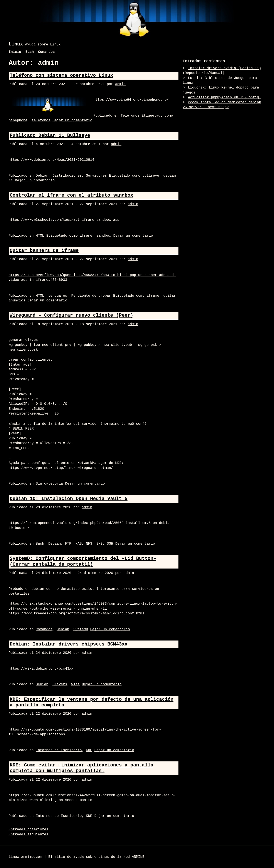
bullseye (151, 176)
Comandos (46, 52)
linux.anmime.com (25, 857)
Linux (16, 44)
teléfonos (41, 120)
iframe (86, 236)
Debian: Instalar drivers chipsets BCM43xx (69, 644)
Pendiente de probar (91, 296)
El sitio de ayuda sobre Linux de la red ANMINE (96, 857)
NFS (89, 544)
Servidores (96, 176)
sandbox (104, 236)
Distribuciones (67, 176)
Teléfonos (130, 116)
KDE (89, 750)
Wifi (76, 684)
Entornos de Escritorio (59, 750)
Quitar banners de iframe (44, 251)
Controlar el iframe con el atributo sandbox (72, 195)
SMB (100, 544)
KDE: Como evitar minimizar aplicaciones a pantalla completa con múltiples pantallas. (82, 768)
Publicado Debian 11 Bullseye (50, 136)
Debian (42, 176)
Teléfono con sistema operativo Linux (61, 76)
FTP (68, 544)
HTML (40, 236)
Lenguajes (58, 296)
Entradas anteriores (29, 830)
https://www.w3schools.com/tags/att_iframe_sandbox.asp (64, 220)
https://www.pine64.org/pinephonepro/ (131, 100)
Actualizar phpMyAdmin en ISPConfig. (225, 97)
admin (120, 84)
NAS (79, 544)
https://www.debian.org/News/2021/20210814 (52, 160)
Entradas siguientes (29, 835)
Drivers (60, 684)
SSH (110, 544)
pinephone (18, 120)
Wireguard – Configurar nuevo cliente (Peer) (72, 315)
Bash (30, 52)
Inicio (15, 52)
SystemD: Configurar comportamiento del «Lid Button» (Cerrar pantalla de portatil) (83, 561)
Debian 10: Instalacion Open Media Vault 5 (69, 499)
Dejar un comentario (72, 120)
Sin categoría (49, 484)
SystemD (81, 629)
